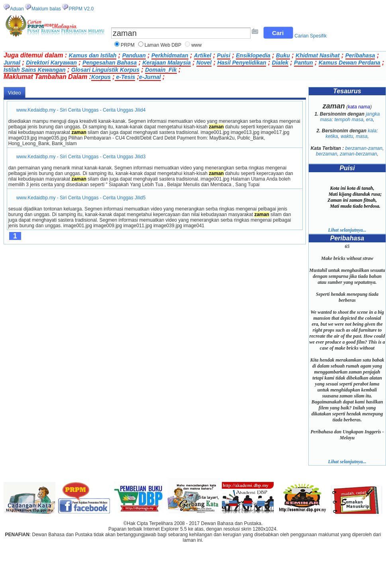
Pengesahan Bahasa (110, 63)
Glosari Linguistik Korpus (105, 70)
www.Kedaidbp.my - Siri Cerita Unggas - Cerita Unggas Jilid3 (81, 157)
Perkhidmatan (170, 55)
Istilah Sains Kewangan (35, 70)
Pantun (303, 63)
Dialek (280, 63)
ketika (332, 136)
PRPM (128, 45)
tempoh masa (349, 120)
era (369, 120)
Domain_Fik (161, 70)
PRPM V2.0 (81, 9)
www (196, 45)
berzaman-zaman (364, 148)
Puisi (224, 55)
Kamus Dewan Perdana (350, 63)
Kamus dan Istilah (93, 55)
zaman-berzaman (358, 154)
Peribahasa (360, 55)
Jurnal (12, 63)
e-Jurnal (150, 77)
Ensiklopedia (253, 55)
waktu (347, 136)
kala (372, 131)
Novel (204, 63)
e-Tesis (125, 77)
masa (362, 136)
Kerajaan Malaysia (166, 63)
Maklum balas (46, 9)
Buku (283, 55)
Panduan (134, 55)
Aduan (17, 9)
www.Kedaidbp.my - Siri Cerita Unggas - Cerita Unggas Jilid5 (81, 198)
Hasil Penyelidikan (242, 63)
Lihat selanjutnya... (347, 230)
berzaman (326, 154)
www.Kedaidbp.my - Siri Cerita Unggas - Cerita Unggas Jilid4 (81, 110)
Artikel (203, 55)
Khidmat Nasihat (317, 55)
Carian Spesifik (311, 36)
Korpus (101, 77)
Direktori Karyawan (51, 63)
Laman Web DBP (163, 45)
